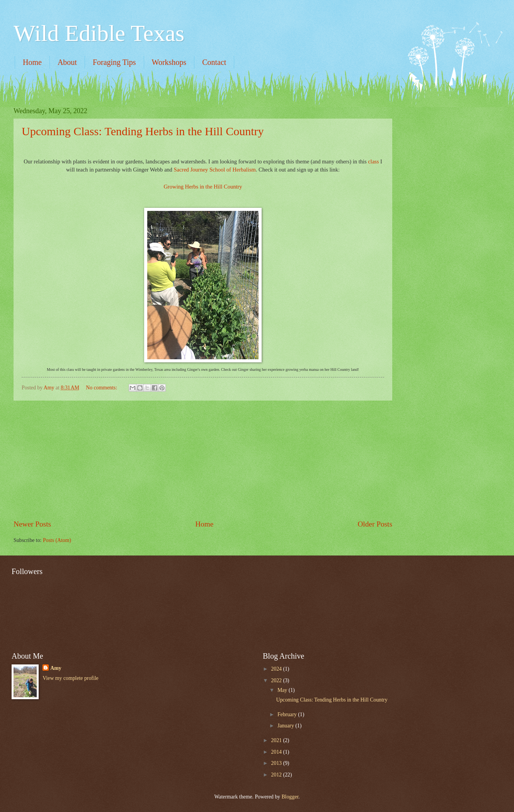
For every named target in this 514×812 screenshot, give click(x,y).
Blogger (290, 797)
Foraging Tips (114, 62)
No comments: (102, 388)
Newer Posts (32, 524)
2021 (277, 740)
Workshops (169, 62)
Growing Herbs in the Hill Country (203, 187)
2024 (277, 669)
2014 (277, 752)
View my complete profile (70, 678)
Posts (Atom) (57, 540)
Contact (214, 62)
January (286, 726)
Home (32, 62)
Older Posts (375, 524)
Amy (56, 668)
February (288, 714)
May (283, 690)
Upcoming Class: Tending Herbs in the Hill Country (143, 131)
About (67, 62)
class (373, 161)
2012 (277, 775)
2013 (277, 763)
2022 (277, 680)
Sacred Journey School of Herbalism (214, 170)
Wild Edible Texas (99, 33)
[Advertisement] (446, 146)
